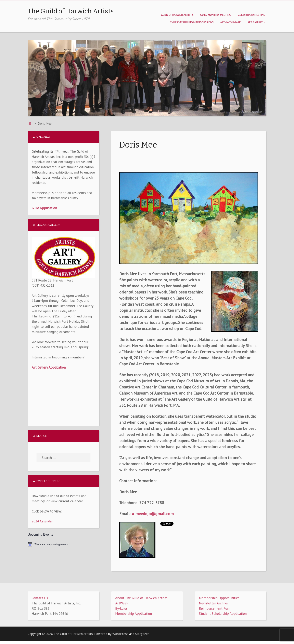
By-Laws (121, 608)
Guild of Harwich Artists (177, 15)
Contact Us (40, 598)
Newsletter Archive (213, 603)
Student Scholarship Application (223, 614)
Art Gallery (255, 22)
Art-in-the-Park (231, 22)
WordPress (120, 634)
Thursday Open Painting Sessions (192, 22)
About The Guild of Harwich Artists (141, 598)
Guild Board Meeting (252, 15)
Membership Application (133, 614)
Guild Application (44, 208)
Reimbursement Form (215, 608)
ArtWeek (122, 603)
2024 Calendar (42, 521)
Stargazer (142, 634)
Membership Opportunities (219, 598)
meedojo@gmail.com (155, 514)
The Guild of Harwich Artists (71, 11)
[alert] (63, 544)
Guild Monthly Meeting (216, 15)
